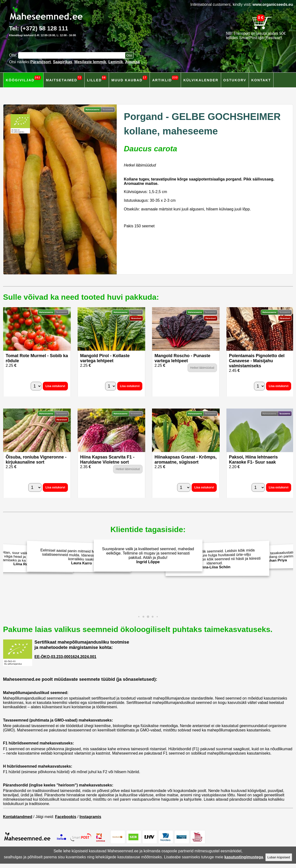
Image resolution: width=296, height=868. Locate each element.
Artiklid (165, 79)
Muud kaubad (129, 79)
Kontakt (261, 80)
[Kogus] (36, 386)
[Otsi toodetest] (129, 55)
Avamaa (133, 62)
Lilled (97, 79)
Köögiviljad (23, 79)
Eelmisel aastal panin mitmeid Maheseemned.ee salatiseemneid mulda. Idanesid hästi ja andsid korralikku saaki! (80, 557)
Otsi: (14, 55)
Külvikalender (201, 80)
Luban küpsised (279, 857)
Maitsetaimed (64, 79)
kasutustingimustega (244, 857)
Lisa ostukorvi (55, 386)
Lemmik (116, 62)
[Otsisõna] (73, 55)
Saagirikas (63, 62)
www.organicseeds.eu (273, 4)
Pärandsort (41, 62)
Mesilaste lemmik (90, 62)
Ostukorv (235, 80)
